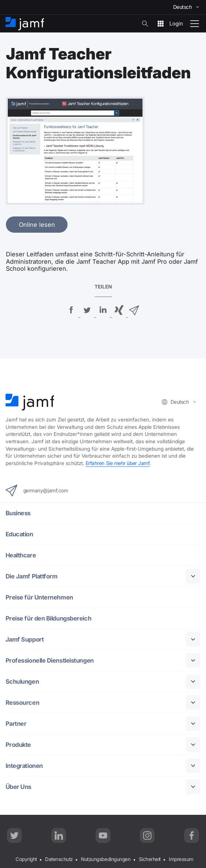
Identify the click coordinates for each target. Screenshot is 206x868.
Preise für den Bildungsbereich (49, 618)
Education (19, 534)
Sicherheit (150, 859)
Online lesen (37, 225)
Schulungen (22, 682)
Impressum (181, 859)
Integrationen (24, 766)
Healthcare (21, 555)
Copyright (26, 859)
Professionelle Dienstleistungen (50, 661)
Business (18, 513)
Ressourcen (23, 703)
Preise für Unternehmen (39, 597)
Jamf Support (25, 640)
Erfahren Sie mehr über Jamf (118, 463)
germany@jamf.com (37, 491)
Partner (16, 724)
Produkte (18, 745)
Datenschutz (59, 859)
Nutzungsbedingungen (106, 859)
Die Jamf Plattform (32, 576)
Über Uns (18, 787)
